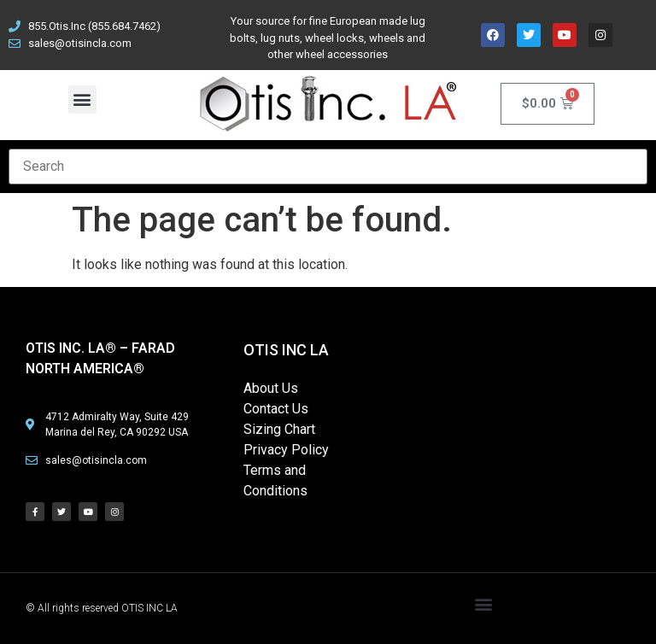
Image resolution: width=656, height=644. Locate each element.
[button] (82, 100)
